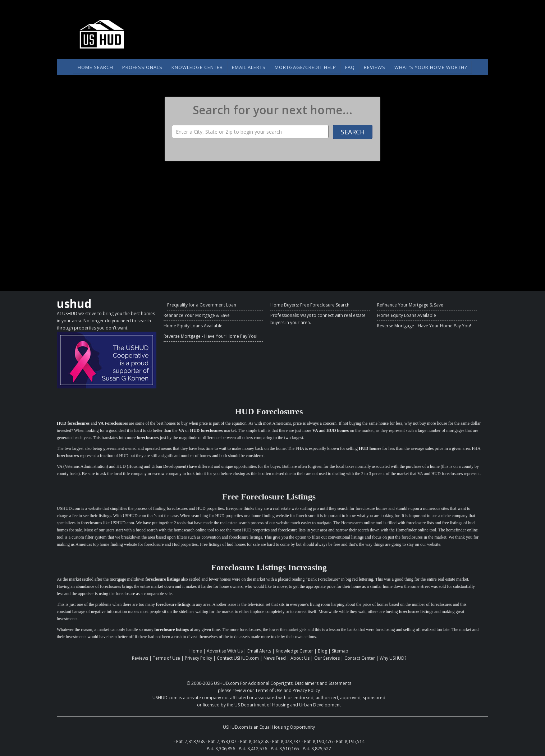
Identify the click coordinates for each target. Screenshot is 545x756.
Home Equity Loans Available (193, 326)
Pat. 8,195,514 (350, 741)
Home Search (95, 67)
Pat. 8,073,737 (286, 741)
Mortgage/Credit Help (305, 67)
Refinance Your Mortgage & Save (197, 315)
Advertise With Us (225, 651)
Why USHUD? (393, 658)
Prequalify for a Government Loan (202, 305)
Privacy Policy (198, 658)
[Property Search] (250, 132)
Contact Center (360, 658)
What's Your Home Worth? (431, 67)
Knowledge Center (197, 67)
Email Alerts (249, 67)
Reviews (375, 67)
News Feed (275, 658)
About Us (300, 658)
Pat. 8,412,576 (253, 749)
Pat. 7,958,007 (222, 741)
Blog (322, 651)
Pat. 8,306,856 (221, 749)
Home (196, 651)
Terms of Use (166, 658)
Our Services (327, 658)
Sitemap (340, 651)
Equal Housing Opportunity (287, 727)
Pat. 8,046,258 (254, 741)
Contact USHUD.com (238, 658)
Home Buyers (284, 305)
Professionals (142, 67)
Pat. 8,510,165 (285, 749)
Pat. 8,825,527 (317, 749)
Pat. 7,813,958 (190, 741)
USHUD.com (226, 683)
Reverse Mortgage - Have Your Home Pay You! (210, 336)
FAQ (350, 67)
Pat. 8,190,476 (318, 741)
